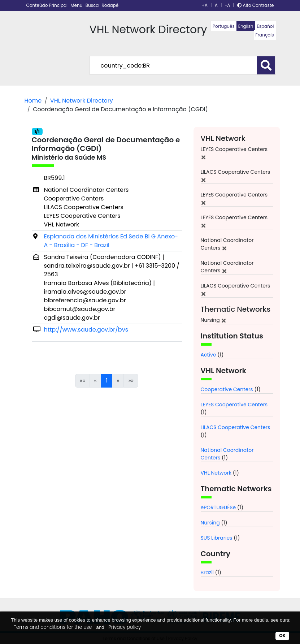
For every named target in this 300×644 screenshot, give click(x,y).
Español (266, 26)
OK (282, 636)
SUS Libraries (217, 538)
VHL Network (216, 473)
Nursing (210, 523)
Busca (93, 5)
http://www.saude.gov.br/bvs (86, 330)
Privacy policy (125, 627)
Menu (77, 5)
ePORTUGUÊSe (218, 507)
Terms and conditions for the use (53, 627)
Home (33, 101)
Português (224, 26)
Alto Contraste (255, 5)
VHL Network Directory (82, 101)
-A (228, 5)
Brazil (207, 572)
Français (265, 35)
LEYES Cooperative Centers (234, 405)
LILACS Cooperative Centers (236, 427)
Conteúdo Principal (48, 5)
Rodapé (110, 5)
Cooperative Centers (227, 389)
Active (208, 355)
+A (205, 5)
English (246, 26)
